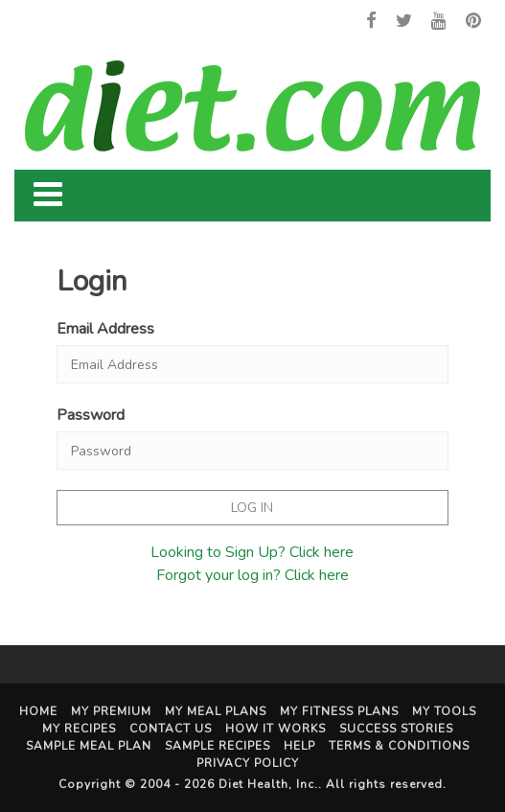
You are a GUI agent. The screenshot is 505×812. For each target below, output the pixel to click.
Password (91, 415)
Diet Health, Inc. (268, 784)
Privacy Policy (248, 763)
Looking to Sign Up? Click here (252, 552)
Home (38, 711)
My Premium (111, 711)
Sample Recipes (218, 746)
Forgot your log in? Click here (252, 575)
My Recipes (79, 729)
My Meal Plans (216, 711)
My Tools (444, 711)
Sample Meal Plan (89, 746)
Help (299, 746)
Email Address (105, 329)
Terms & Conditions (399, 746)
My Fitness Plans (339, 711)
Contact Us (171, 729)
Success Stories (396, 729)
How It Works (275, 729)
